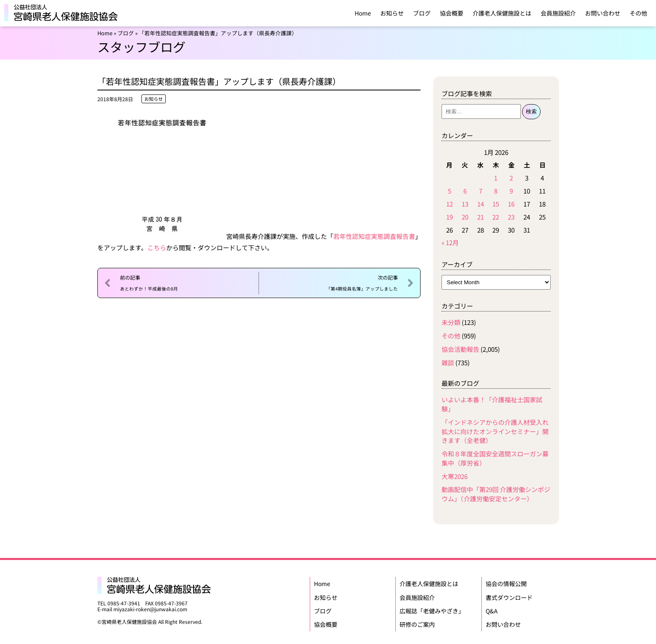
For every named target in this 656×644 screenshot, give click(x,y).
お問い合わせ (603, 13)
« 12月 (450, 242)
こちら (157, 247)
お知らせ (392, 13)
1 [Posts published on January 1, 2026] (496, 178)
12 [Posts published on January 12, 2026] (450, 204)
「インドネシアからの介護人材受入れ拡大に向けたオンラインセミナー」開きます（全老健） (495, 431)
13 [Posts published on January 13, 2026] (465, 204)
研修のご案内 (417, 621)
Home (363, 13)
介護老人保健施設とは (502, 13)
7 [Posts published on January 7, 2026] (481, 191)
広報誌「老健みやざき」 (432, 608)
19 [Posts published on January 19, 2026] (450, 217)
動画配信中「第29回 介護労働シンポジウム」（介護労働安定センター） (496, 494)
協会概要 (452, 13)
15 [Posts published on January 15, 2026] (496, 204)
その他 (638, 13)
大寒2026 (455, 476)
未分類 (451, 322)
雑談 (448, 363)
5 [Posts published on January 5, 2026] (450, 191)
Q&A (492, 608)
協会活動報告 (460, 349)
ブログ (422, 13)
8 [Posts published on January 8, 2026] (496, 191)
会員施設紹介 (558, 13)
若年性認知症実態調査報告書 (374, 236)
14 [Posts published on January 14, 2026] (481, 204)
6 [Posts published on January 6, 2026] (465, 191)
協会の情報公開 (506, 583)
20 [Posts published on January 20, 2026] (465, 217)
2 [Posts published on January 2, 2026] (511, 178)
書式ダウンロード (509, 596)
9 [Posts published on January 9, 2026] (511, 191)
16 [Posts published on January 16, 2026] (511, 204)
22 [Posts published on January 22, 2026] (496, 217)
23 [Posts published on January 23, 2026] (511, 217)
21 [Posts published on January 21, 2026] (481, 217)
